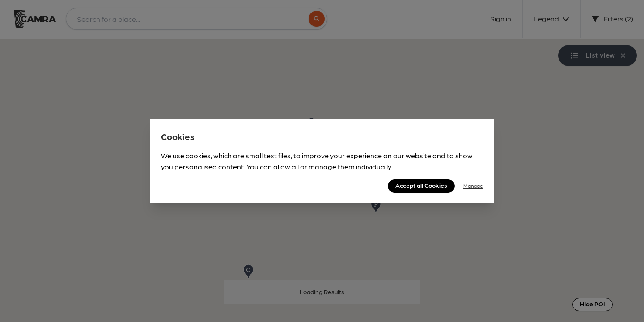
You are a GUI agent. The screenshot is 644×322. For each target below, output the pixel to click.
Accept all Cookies (421, 185)
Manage (473, 186)
